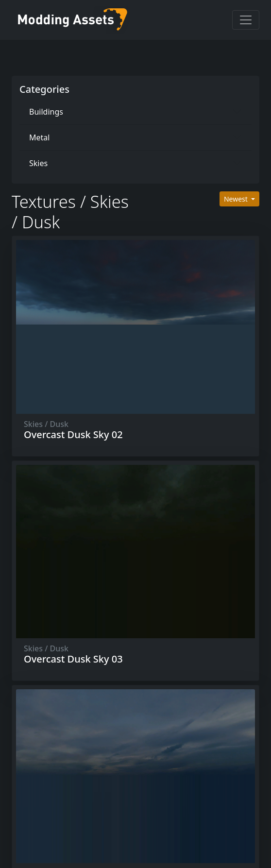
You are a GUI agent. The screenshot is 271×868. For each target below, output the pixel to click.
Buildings (46, 112)
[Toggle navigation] (246, 20)
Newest (237, 199)
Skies (38, 163)
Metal (39, 137)
